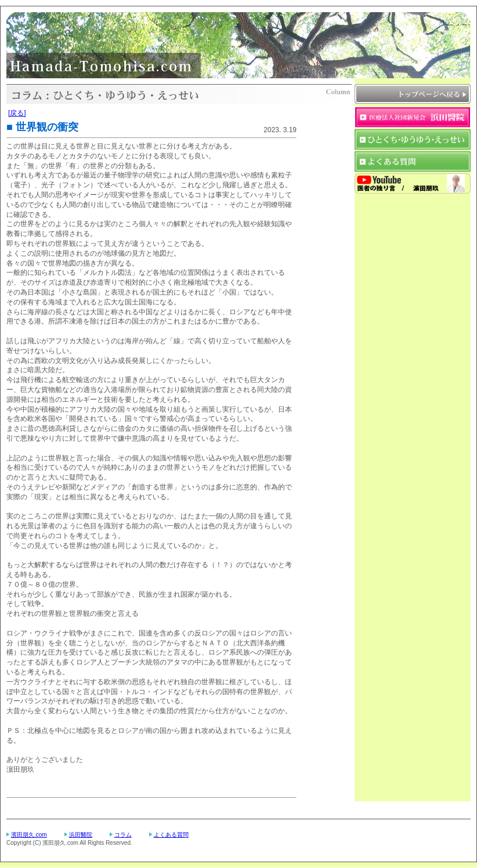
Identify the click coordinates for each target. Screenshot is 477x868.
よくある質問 (171, 835)
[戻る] (17, 113)
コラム (123, 835)
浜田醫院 (81, 835)
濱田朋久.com (29, 835)
